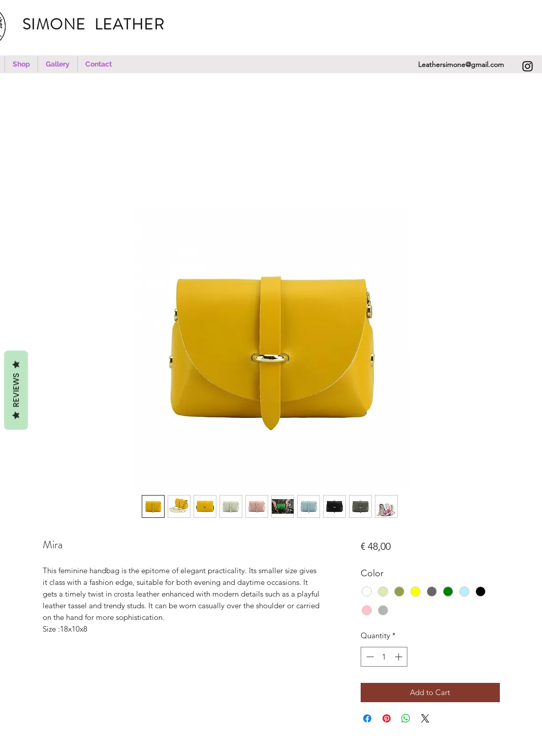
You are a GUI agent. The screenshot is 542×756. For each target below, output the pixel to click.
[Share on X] (425, 718)
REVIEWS (16, 390)
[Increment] (400, 657)
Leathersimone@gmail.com (461, 64)
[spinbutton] (384, 657)
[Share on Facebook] (367, 718)
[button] (21, 64)
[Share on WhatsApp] (406, 718)
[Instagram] (528, 66)
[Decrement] (369, 657)
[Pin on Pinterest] (387, 718)
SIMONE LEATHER (100, 24)
